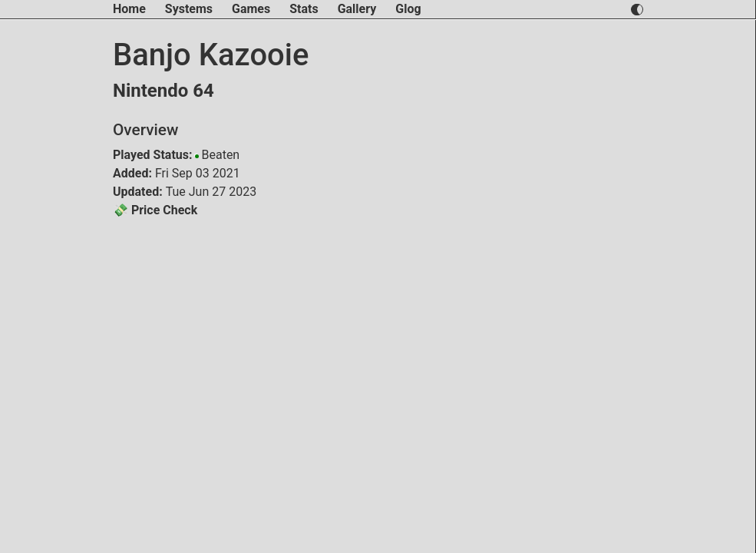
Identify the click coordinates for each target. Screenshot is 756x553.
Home (129, 9)
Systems (189, 9)
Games (251, 9)
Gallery (357, 9)
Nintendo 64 (163, 91)
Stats (304, 9)
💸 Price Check (155, 210)
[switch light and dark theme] (637, 10)
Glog (408, 9)
